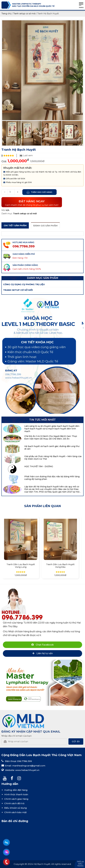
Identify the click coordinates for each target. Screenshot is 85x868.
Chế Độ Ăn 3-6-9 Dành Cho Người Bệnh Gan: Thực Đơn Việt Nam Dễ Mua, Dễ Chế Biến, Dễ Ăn (51, 437)
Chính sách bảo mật (15, 812)
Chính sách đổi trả (14, 803)
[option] (42, 70)
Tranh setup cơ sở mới (24, 14)
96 (21, 156)
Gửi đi (76, 741)
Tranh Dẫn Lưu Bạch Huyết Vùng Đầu (62, 566)
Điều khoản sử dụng (16, 808)
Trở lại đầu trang (80, 864)
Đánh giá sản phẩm (45, 226)
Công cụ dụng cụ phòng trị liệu (24, 284)
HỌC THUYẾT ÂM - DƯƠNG (39, 466)
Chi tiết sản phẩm (15, 225)
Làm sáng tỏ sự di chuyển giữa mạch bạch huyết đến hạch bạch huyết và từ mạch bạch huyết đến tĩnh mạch (52, 429)
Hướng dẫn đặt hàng (16, 790)
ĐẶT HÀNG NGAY (32, 203)
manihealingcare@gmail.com (29, 766)
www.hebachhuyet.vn (27, 770)
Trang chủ (6, 14)
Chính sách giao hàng (16, 799)
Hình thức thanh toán (16, 794)
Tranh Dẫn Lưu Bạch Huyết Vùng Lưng (23, 566)
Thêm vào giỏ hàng (42, 192)
